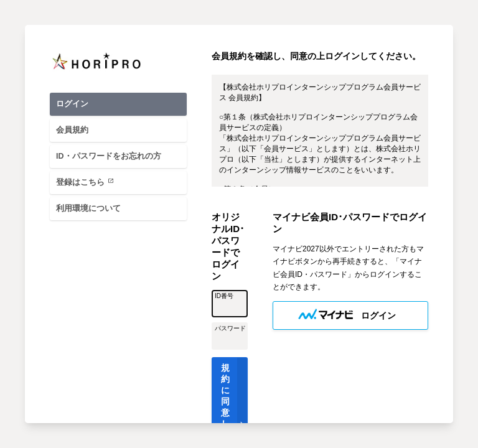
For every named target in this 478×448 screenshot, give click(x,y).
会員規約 (72, 130)
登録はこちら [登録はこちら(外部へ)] (87, 182)
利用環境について (88, 208)
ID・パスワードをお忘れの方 (109, 156)
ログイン (72, 104)
